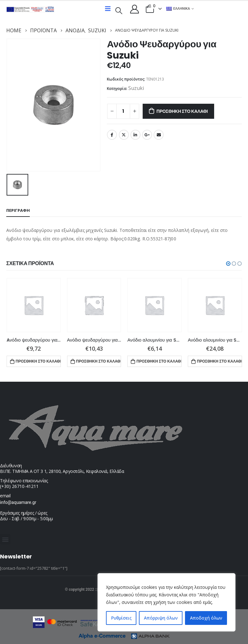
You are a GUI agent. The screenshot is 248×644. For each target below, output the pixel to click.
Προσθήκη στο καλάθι (182, 111)
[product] (34, 304)
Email (159, 135)
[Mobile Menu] (108, 9)
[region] (166, 602)
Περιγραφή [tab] (18, 210)
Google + (147, 135)
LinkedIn (135, 135)
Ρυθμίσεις (121, 618)
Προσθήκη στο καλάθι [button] (38, 361)
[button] (228, 263)
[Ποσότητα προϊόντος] (123, 111)
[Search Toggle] (119, 10)
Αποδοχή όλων (206, 618)
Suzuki (136, 88)
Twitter (124, 135)
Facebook (112, 135)
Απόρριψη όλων (161, 618)
